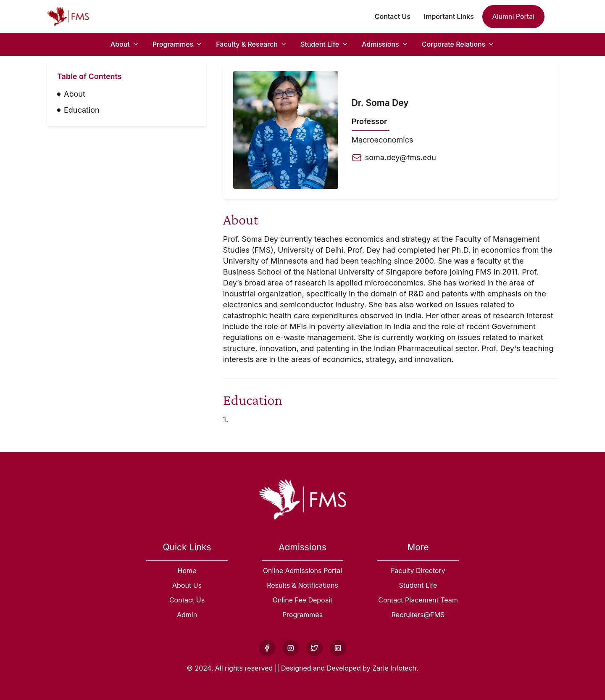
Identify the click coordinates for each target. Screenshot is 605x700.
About (120, 44)
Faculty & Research (247, 44)
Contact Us (393, 16)
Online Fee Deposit (303, 600)
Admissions (380, 44)
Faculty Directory (418, 571)
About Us (187, 585)
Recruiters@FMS (418, 615)
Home (187, 571)
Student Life (320, 44)
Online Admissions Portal (302, 571)
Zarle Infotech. (395, 668)
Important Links (449, 16)
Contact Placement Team (418, 600)
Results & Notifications (302, 585)
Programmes (173, 44)
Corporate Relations (454, 44)
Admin (187, 615)
